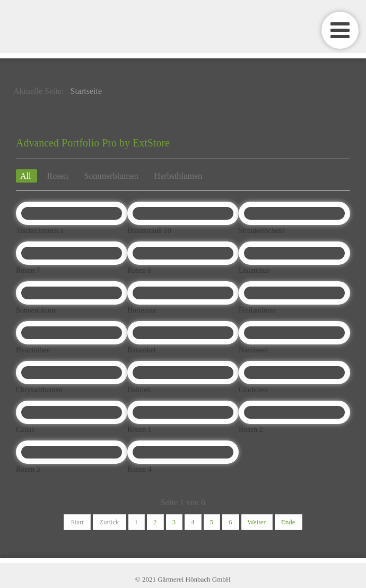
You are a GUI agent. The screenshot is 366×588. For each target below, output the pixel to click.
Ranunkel (142, 350)
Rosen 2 (251, 430)
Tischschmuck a (40, 231)
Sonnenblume (36, 310)
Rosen (57, 176)
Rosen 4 (140, 469)
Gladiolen (253, 390)
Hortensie (142, 310)
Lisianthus (254, 270)
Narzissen (253, 350)
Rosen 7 (28, 270)
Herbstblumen (178, 176)
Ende (288, 522)
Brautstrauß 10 (149, 231)
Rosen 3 (28, 469)
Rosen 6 (140, 270)
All (27, 176)
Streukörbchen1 (262, 231)
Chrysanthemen (39, 390)
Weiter (257, 522)
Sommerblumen (111, 176)
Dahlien (139, 390)
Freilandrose (257, 310)
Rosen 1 (140, 430)
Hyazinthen (33, 350)
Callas (25, 430)
